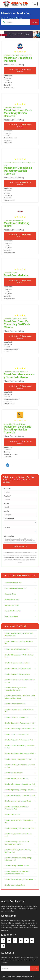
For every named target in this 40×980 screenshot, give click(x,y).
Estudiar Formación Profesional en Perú (19, 740)
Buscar (35, 22)
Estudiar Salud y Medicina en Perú (17, 866)
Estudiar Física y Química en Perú (17, 734)
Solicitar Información (20, 546)
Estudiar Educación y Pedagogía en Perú (19, 723)
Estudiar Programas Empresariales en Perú (18, 835)
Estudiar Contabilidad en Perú (15, 704)
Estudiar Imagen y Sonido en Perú (17, 778)
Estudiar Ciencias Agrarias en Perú (17, 663)
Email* (6, 504)
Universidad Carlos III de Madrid (15, 319)
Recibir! (35, 968)
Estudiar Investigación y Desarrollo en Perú (20, 795)
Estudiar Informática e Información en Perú (20, 784)
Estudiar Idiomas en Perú (14, 773)
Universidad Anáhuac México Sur (16, 372)
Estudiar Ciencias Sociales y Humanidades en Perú (20, 681)
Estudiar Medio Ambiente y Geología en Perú (19, 821)
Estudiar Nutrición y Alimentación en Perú (19, 828)
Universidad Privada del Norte (15, 424)
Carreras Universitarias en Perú (16, 588)
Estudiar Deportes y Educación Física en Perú (19, 711)
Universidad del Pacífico (13, 108)
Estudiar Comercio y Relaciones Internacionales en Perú (16, 689)
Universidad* (9, 519)
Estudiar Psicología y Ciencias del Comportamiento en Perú (17, 843)
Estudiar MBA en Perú (12, 815)
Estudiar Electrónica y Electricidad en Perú (20, 729)
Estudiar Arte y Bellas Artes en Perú (17, 649)
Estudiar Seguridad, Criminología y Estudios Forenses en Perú (17, 873)
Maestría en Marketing (15, 18)
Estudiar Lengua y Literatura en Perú (18, 801)
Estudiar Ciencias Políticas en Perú (17, 674)
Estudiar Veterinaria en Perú (15, 885)
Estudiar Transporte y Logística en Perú (19, 879)
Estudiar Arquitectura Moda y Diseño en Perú (19, 642)
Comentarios (9, 536)
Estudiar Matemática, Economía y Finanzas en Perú (17, 808)
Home (3, 18)
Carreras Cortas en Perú (13, 583)
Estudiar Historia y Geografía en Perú (18, 759)
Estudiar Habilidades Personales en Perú (19, 753)
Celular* (7, 511)
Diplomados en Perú (12, 600)
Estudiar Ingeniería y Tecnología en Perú (19, 790)
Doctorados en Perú (12, 605)
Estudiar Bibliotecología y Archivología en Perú (19, 656)
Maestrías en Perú (11, 616)
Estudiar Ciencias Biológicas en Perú (18, 668)
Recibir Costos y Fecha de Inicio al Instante (20, 71)
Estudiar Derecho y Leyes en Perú (17, 717)
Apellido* (7, 496)
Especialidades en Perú (13, 611)
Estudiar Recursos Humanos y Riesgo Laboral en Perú (18, 859)
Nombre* (7, 488)
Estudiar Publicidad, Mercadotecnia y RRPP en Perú (18, 851)
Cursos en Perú (10, 594)
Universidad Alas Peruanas (14, 220)
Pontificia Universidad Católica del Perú (18, 55)
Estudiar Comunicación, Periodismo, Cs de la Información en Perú (20, 697)
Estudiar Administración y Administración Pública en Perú (19, 634)
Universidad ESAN (11, 273)
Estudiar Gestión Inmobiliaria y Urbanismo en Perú (20, 747)
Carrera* (7, 527)
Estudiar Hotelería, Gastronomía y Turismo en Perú (20, 766)
